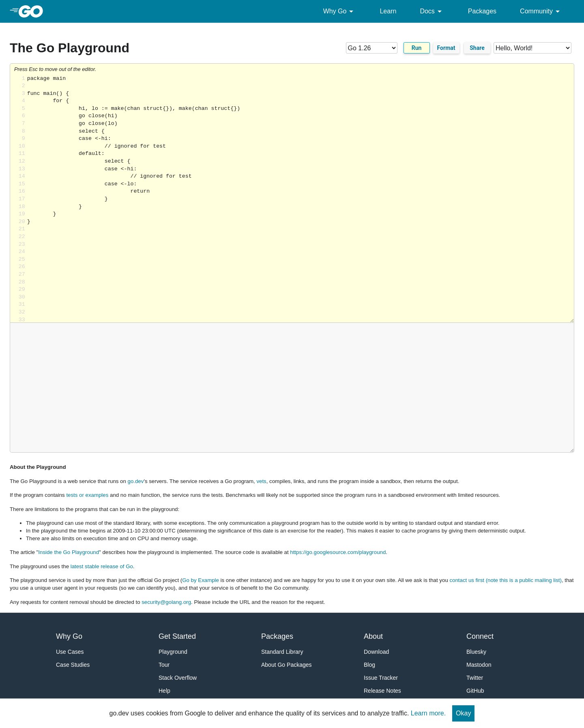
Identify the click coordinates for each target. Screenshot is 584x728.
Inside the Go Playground (69, 552)
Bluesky (476, 652)
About (373, 636)
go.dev (136, 481)
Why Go (340, 11)
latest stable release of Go (102, 566)
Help (164, 691)
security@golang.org (166, 602)
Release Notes (382, 691)
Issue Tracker (381, 678)
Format (446, 48)
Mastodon (479, 665)
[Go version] (381, 48)
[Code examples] (532, 48)
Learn (388, 11)
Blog (369, 665)
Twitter (475, 678)
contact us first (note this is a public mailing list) (505, 580)
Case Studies (73, 665)
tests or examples (87, 495)
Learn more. (428, 713)
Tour (164, 665)
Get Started (177, 636)
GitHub (475, 691)
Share (477, 48)
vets (261, 481)
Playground (173, 652)
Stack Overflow (178, 678)
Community (541, 11)
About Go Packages (287, 665)
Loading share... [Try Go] (301, 199)
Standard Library (282, 652)
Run (417, 48)
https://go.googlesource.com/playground (338, 552)
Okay (463, 713)
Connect (480, 636)
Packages (482, 11)
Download (376, 652)
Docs (432, 11)
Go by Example (201, 580)
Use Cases (70, 652)
